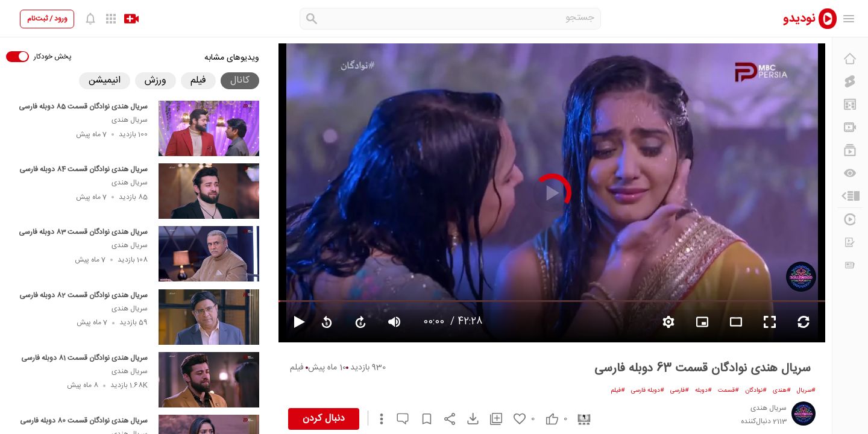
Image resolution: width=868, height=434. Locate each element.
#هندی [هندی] (782, 391)
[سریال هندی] (801, 277)
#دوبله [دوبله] (703, 391)
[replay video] (327, 322)
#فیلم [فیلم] (618, 391)
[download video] (467, 419)
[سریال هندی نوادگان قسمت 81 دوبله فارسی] (209, 380)
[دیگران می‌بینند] (850, 173)
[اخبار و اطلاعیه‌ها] (850, 265)
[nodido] (802, 18)
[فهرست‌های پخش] (850, 150)
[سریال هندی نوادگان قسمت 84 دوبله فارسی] (209, 191)
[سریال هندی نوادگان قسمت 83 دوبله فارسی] (209, 254)
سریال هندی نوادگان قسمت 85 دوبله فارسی (83, 107)
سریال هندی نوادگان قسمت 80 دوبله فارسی (84, 421)
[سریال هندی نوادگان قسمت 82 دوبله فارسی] (209, 317)
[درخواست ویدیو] (850, 242)
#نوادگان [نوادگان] (756, 391)
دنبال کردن (324, 419)
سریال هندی (130, 120)
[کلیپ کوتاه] (850, 81)
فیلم (297, 368)
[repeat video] (804, 322)
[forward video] (360, 322)
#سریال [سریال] (806, 391)
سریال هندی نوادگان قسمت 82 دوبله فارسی (83, 295)
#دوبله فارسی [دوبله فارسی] (648, 391)
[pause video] (294, 322)
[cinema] (580, 419)
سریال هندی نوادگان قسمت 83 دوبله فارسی (83, 232)
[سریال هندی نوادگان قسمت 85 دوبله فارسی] (209, 128)
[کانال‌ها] (850, 127)
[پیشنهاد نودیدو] (850, 104)
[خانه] (850, 58)
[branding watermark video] (702, 322)
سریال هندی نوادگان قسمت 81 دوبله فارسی (84, 358)
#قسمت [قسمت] (728, 391)
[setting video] (668, 322)
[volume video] (394, 322)
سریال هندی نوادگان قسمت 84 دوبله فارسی (83, 169)
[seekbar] (552, 301)
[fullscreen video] (770, 322)
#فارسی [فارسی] (680, 391)
